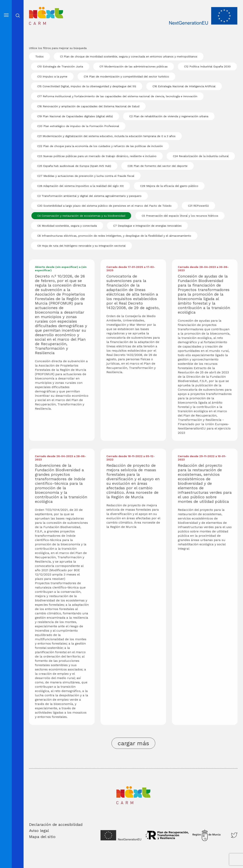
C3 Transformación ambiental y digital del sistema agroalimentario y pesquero (89, 196)
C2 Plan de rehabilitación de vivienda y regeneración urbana (169, 116)
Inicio (35, 9)
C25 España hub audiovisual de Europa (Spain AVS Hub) (74, 166)
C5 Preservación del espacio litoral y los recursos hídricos (180, 216)
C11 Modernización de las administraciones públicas (134, 66)
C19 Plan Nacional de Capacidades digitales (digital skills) (75, 116)
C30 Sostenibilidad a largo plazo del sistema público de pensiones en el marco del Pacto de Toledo (104, 206)
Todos (39, 56)
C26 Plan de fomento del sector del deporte (158, 166)
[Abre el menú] (6, 15)
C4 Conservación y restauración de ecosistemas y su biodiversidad (81, 216)
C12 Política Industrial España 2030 (207, 66)
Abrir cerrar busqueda (18, 16)
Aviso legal (39, 831)
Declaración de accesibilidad (56, 824)
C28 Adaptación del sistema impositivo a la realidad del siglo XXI (80, 186)
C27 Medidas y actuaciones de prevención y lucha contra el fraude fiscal (86, 176)
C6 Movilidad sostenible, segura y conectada (67, 226)
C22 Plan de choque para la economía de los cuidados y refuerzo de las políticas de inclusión (100, 146)
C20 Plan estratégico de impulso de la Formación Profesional (78, 126)
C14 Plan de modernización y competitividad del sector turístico (126, 76)
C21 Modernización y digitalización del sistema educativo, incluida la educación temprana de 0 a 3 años (106, 136)
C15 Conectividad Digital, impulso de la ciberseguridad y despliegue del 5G (87, 86)
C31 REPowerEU (198, 206)
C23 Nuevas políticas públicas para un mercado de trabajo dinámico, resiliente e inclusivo (97, 156)
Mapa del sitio (42, 837)
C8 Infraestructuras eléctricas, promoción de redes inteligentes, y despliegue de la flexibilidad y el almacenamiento (114, 236)
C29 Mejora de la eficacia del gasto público (169, 186)
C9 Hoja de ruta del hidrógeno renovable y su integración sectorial (81, 246)
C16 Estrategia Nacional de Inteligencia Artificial (184, 86)
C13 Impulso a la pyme (52, 76)
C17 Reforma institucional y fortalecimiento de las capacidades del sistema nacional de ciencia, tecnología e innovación (117, 96)
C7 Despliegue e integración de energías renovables (147, 226)
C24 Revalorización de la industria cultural (201, 156)
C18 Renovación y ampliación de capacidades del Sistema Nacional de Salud (88, 106)
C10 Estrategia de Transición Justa (60, 66)
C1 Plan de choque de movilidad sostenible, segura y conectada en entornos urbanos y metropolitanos (129, 56)
